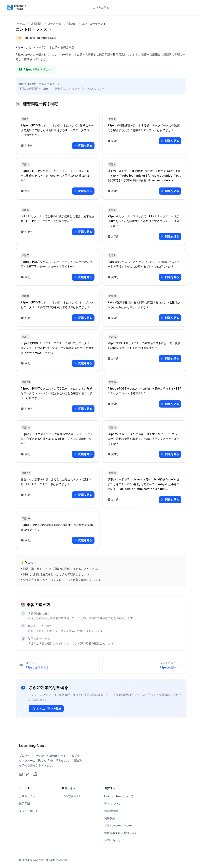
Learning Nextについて (119, 796)
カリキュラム (101, 7)
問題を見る (83, 145)
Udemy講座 (71, 796)
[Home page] (17, 8)
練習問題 (36, 24)
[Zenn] (35, 774)
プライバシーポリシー (118, 825)
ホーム (21, 24)
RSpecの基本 (168, 667)
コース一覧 (54, 24)
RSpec (71, 24)
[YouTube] (21, 774)
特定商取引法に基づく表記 (121, 833)
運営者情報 (111, 811)
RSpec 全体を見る (37, 667)
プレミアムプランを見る (46, 708)
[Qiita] (28, 774)
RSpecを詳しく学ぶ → (36, 69)
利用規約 (110, 818)
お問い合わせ (112, 840)
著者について (112, 804)
